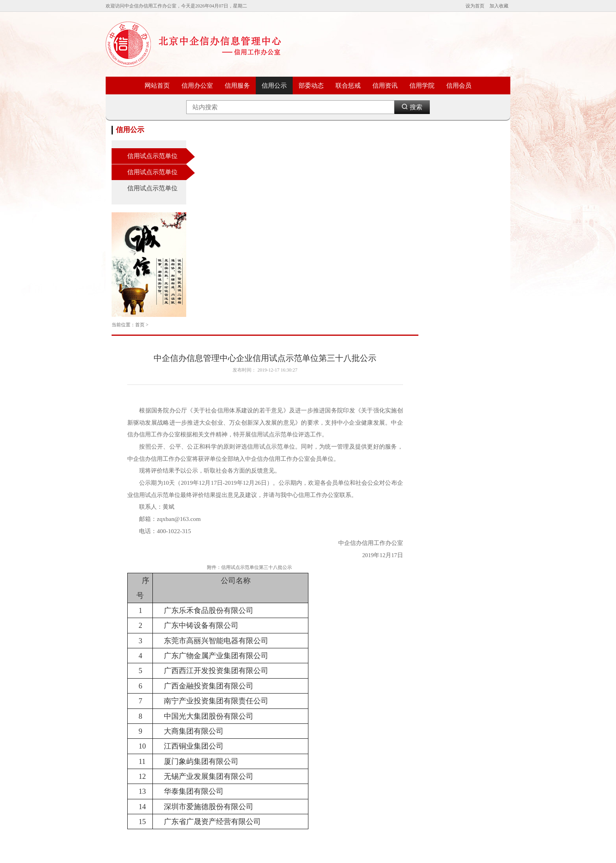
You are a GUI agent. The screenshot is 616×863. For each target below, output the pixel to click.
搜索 (412, 108)
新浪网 (330, 743)
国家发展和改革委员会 (135, 719)
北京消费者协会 (406, 727)
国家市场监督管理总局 (202, 775)
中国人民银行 (192, 759)
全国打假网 (401, 759)
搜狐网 (330, 759)
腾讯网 (330, 751)
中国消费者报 (452, 759)
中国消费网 (450, 767)
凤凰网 (396, 775)
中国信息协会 (258, 743)
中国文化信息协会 (263, 783)
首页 (226, 130)
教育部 (119, 775)
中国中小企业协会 (263, 759)
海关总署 (187, 783)
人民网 (396, 735)
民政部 (119, 791)
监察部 (185, 735)
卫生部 (185, 743)
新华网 (396, 743)
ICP (308, 850)
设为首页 (475, 6)
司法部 (185, 719)
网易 (394, 791)
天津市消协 (450, 783)
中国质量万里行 (406, 783)
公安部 (185, 727)
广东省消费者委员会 (459, 775)
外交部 (119, 759)
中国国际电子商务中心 (346, 719)
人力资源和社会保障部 (135, 767)
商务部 (119, 751)
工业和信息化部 (128, 743)
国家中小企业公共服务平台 (273, 767)
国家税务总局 (192, 767)
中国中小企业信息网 (266, 751)
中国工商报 (450, 719)
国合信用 (254, 727)
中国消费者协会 (406, 719)
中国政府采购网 (261, 775)
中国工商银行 (337, 735)
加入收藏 (499, 6)
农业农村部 (123, 783)
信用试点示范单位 (152, 156)
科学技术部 (123, 735)
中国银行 (332, 727)
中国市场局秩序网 (263, 735)
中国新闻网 (401, 751)
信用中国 (254, 719)
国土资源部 (190, 751)
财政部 (119, 727)
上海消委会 (450, 791)
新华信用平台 (258, 791)
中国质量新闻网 (455, 727)
